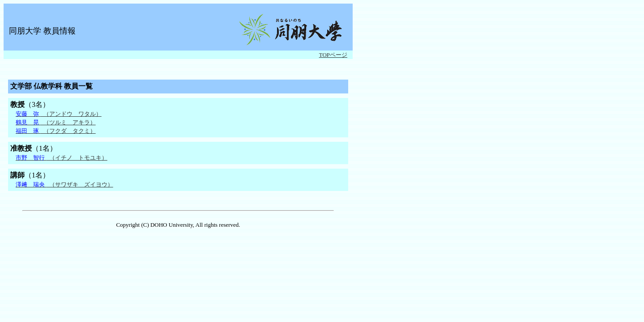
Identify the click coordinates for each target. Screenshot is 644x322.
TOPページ (333, 55)
